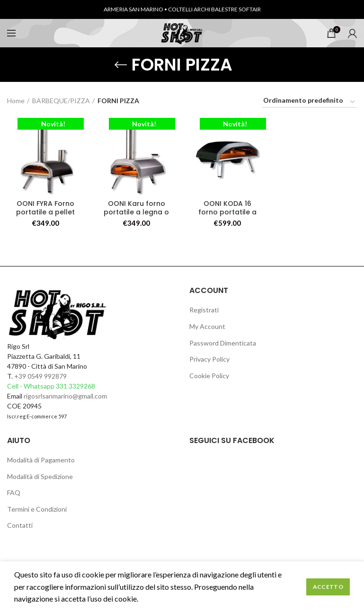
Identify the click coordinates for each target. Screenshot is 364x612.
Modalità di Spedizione (40, 476)
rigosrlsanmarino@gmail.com (65, 396)
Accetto (328, 587)
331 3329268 (75, 386)
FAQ (14, 492)
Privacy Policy (209, 359)
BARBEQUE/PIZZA (61, 101)
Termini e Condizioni (37, 509)
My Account (207, 326)
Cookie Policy (209, 376)
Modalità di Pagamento (41, 460)
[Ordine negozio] (310, 102)
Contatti (20, 525)
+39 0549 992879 (40, 376)
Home (16, 101)
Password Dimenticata (223, 343)
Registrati (204, 310)
